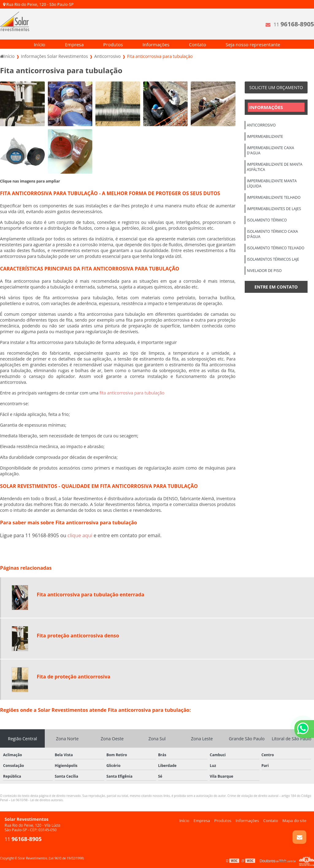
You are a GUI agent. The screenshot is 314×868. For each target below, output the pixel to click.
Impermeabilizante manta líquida (272, 183)
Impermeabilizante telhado (274, 197)
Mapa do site (294, 821)
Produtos (113, 44)
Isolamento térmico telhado (276, 248)
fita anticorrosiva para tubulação (132, 393)
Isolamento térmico (267, 220)
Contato (197, 44)
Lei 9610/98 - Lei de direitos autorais (37, 800)
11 (294, 24)
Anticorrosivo (261, 125)
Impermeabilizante (265, 136)
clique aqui (80, 535)
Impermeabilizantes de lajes (274, 209)
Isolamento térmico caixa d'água (272, 234)
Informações (156, 44)
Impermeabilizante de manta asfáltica (275, 167)
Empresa (74, 44)
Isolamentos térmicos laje (273, 259)
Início (39, 44)
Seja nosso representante (253, 44)
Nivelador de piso (264, 271)
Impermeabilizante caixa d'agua (270, 150)
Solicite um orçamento (276, 87)
